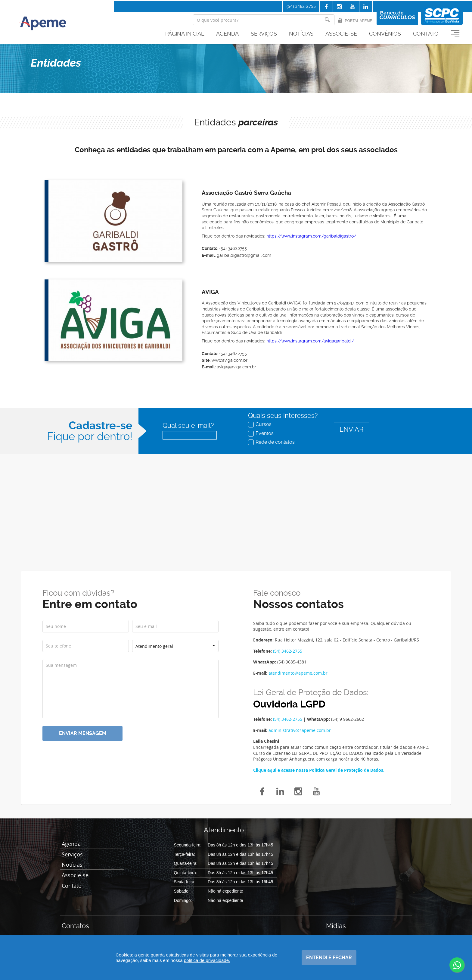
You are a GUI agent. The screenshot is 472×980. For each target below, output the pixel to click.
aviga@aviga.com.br (236, 367)
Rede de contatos (272, 442)
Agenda (227, 34)
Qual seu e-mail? (188, 425)
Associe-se (341, 34)
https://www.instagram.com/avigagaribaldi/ (310, 341)
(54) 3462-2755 (301, 6)
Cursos (260, 424)
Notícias (301, 34)
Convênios (385, 34)
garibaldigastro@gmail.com (244, 255)
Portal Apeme (355, 20)
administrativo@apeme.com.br (300, 730)
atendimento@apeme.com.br (298, 673)
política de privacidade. (207, 960)
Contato (426, 34)
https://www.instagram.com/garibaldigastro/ (311, 236)
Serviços (264, 34)
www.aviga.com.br (230, 360)
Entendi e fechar (329, 958)
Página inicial (185, 34)
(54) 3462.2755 (233, 248)
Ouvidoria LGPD (289, 704)
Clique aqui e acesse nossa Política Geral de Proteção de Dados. (319, 770)
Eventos (261, 433)
